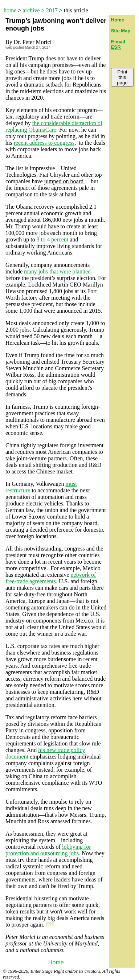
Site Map (121, 31)
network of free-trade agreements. (51, 578)
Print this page (122, 77)
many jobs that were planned (57, 271)
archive (31, 10)
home (10, 10)
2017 (52, 10)
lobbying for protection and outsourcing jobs (48, 850)
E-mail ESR (118, 44)
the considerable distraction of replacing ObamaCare (54, 126)
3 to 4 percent (53, 239)
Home (56, 962)
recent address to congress (44, 143)
